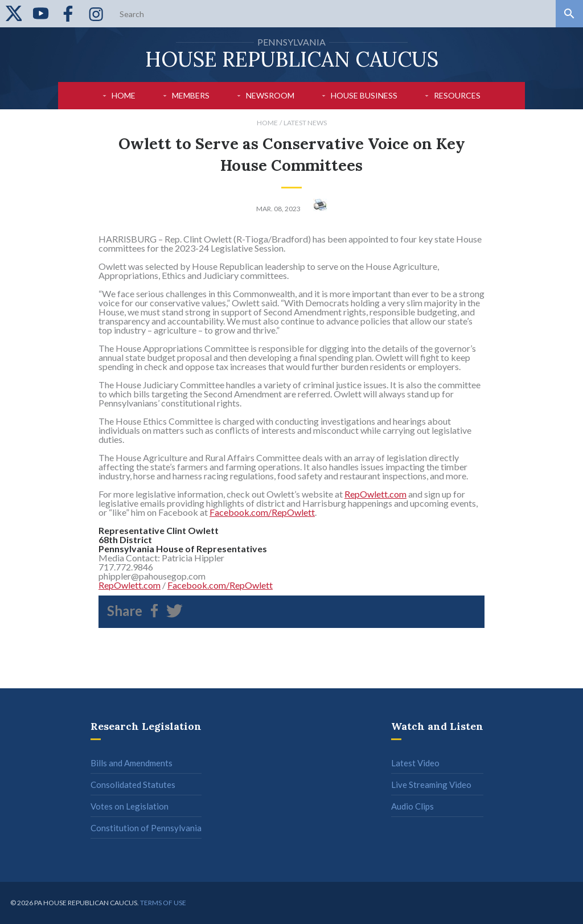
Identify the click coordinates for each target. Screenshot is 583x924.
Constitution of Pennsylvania (146, 828)
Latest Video (415, 763)
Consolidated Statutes (133, 785)
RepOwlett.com (375, 494)
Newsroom (270, 95)
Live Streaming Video (431, 785)
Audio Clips (412, 806)
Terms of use (163, 903)
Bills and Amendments (132, 763)
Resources (457, 95)
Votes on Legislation (130, 806)
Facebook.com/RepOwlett (262, 512)
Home (124, 95)
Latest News (305, 123)
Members (191, 95)
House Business (364, 95)
